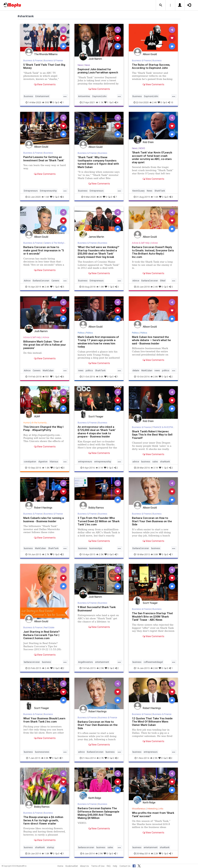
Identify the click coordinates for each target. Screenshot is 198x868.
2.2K (154, 854)
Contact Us (125, 866)
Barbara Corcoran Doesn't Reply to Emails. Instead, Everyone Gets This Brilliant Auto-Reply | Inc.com (153, 252)
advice (136, 462)
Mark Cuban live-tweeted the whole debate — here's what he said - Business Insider (151, 340)
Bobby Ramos (96, 508)
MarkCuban (48, 370)
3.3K (45, 758)
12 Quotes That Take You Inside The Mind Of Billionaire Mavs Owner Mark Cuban (152, 722)
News (80, 65)
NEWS (142, 148)
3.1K (99, 468)
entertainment (102, 662)
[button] (161, 5)
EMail (163, 281)
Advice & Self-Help (141, 243)
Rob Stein (148, 142)
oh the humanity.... (40, 423)
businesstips (96, 548)
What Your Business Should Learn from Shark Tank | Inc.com (44, 720)
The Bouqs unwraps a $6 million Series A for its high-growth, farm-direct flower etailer (43, 820)
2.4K (153, 102)
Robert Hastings (43, 508)
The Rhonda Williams (46, 54)
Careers (55, 281)
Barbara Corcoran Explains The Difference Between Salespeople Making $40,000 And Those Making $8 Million (98, 813)
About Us (84, 866)
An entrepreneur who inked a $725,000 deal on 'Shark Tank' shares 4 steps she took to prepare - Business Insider (97, 432)
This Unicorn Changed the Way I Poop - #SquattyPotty (44, 428)
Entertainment (42, 96)
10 (170, 102)
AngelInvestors (86, 662)
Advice (27, 281)
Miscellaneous (139, 809)
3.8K (154, 554)
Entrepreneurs (31, 191)
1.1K (100, 102)
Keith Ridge (95, 798)
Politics (81, 333)
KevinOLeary (139, 191)
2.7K (46, 554)
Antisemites (84, 96)
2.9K (100, 668)
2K (99, 197)
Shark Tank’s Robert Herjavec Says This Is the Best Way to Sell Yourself (152, 435)
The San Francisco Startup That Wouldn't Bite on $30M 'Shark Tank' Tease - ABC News (152, 616)
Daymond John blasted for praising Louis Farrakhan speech (98, 71)
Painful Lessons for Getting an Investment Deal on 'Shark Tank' (44, 159)
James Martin (96, 237)
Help (115, 866)
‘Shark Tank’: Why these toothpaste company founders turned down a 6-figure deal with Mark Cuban (98, 162)
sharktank (165, 462)
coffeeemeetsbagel (153, 662)
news (81, 370)
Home (60, 866)
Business (28, 96)
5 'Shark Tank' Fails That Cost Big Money (44, 66)
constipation (30, 462)
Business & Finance (33, 60)
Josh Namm (95, 59)
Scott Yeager (96, 417)
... (65, 96)
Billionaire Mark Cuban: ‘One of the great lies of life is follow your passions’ (43, 345)
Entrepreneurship (48, 191)
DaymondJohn (99, 96)
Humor (27, 423)
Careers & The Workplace (56, 243)
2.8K (154, 377)
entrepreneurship (103, 462)
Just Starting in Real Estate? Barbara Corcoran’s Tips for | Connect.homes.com (42, 635)
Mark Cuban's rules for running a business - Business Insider (44, 519)
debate (136, 370)
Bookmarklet (72, 866)
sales (155, 462)
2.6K (154, 668)
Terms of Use (98, 866)
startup (50, 847)
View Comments (45, 84)
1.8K (100, 287)
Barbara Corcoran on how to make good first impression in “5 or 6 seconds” (44, 250)
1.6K (45, 197)
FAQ (109, 866)
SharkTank (160, 191)
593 (45, 102)
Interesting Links (155, 809)
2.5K (100, 554)
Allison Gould (150, 54)
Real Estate (49, 627)
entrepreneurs (85, 462)
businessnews (42, 752)
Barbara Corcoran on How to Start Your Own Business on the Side (152, 521)
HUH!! (37, 417)
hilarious (54, 462)
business (146, 462)
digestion (43, 462)
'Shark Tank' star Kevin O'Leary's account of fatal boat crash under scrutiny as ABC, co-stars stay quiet (153, 157)
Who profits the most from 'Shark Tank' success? (153, 814)
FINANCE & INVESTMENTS (166, 427)
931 (46, 377)
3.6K (100, 377)
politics (89, 370)
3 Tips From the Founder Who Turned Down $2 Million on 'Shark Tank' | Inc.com (99, 521)
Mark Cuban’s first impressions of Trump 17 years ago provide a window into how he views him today (98, 342)
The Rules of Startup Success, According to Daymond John (151, 66)
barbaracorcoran (32, 662)
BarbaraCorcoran (41, 281)
